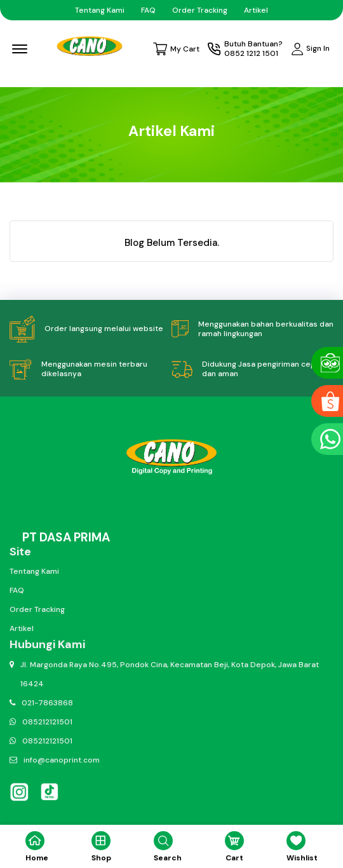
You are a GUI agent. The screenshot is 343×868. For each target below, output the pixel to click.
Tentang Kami (100, 10)
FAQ (148, 10)
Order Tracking (200, 10)
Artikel (256, 10)
